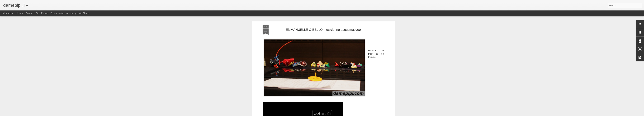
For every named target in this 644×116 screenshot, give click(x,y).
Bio (37, 13)
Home (20, 13)
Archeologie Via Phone (78, 13)
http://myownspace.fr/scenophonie (280, 100)
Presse (45, 13)
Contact (30, 13)
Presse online (57, 13)
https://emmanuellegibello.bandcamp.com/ (284, 96)
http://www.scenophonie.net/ (277, 103)
